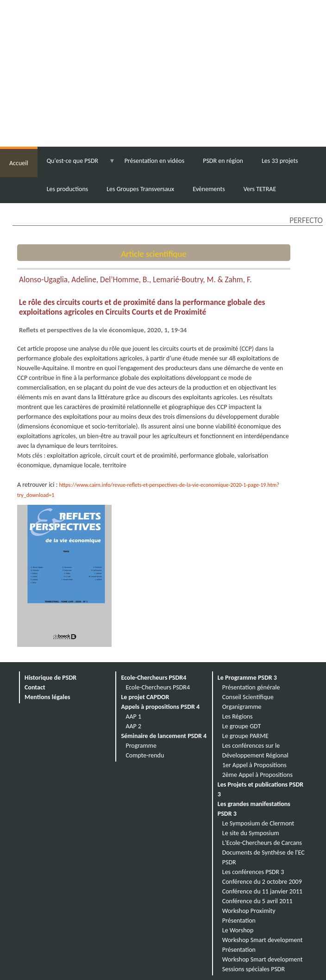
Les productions (68, 189)
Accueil (19, 163)
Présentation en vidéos (155, 161)
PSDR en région (223, 161)
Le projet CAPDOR (145, 697)
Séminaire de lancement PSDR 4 (164, 736)
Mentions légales (47, 697)
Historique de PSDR (50, 678)
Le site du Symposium (251, 833)
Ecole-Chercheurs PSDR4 (154, 678)
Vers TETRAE (260, 189)
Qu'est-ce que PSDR (72, 161)
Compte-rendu (145, 755)
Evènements (209, 189)
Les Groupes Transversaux (140, 189)
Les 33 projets (280, 161)
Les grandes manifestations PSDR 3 (254, 809)
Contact (35, 687)
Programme (141, 746)
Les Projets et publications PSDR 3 (260, 789)
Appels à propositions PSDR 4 (160, 707)
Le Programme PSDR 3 (247, 678)
